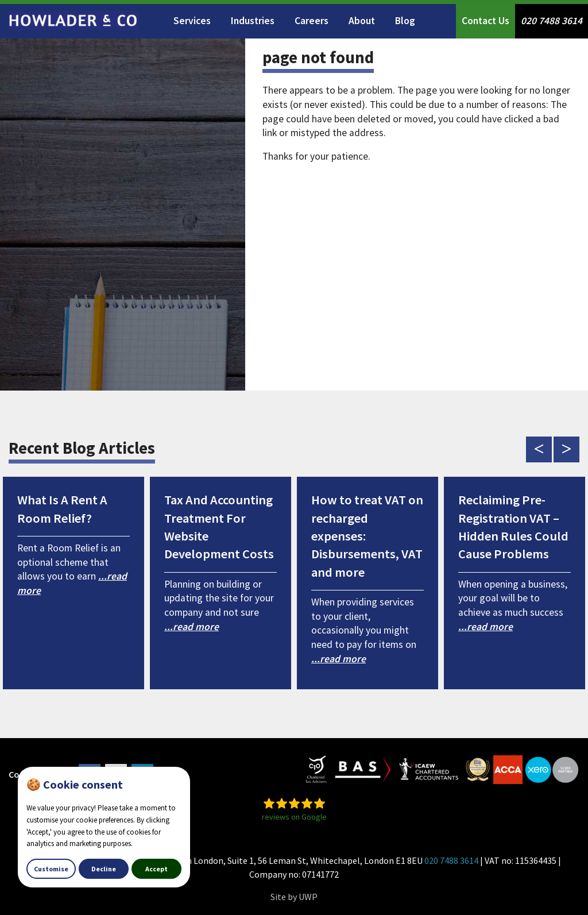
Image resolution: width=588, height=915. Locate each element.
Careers (312, 21)
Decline (104, 869)
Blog (405, 21)
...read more (192, 627)
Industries (253, 21)
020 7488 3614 (552, 21)
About (362, 21)
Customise (51, 869)
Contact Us (486, 21)
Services (192, 21)
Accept (156, 869)
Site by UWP (294, 897)
